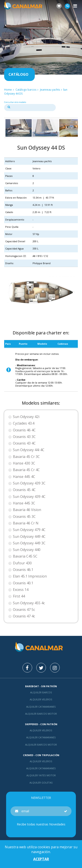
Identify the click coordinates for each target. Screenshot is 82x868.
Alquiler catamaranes (41, 707)
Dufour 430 (22, 563)
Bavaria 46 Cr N (26, 523)
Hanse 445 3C (24, 503)
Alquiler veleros (41, 699)
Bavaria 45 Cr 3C (26, 457)
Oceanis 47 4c (24, 616)
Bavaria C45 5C (25, 556)
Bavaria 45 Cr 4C (26, 470)
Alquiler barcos (41, 692)
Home (8, 90)
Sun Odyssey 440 (27, 550)
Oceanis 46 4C (24, 430)
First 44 (19, 596)
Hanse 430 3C (24, 463)
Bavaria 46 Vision (27, 510)
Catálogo (18, 74)
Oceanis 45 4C (24, 490)
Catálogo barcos (26, 90)
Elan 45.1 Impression (30, 576)
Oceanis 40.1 (23, 583)
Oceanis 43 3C (24, 437)
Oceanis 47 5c (24, 610)
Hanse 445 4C (24, 477)
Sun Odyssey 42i (26, 417)
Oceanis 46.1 (23, 570)
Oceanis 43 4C (24, 443)
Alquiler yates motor (41, 775)
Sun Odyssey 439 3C (29, 483)
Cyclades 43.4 (24, 423)
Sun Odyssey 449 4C (29, 537)
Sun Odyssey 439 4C (29, 497)
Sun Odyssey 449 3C (29, 543)
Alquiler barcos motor (41, 714)
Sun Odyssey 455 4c (29, 603)
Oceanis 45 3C (24, 517)
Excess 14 (21, 590)
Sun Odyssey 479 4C (29, 530)
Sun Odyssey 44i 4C (29, 450)
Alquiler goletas (41, 783)
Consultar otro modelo (15, 102)
